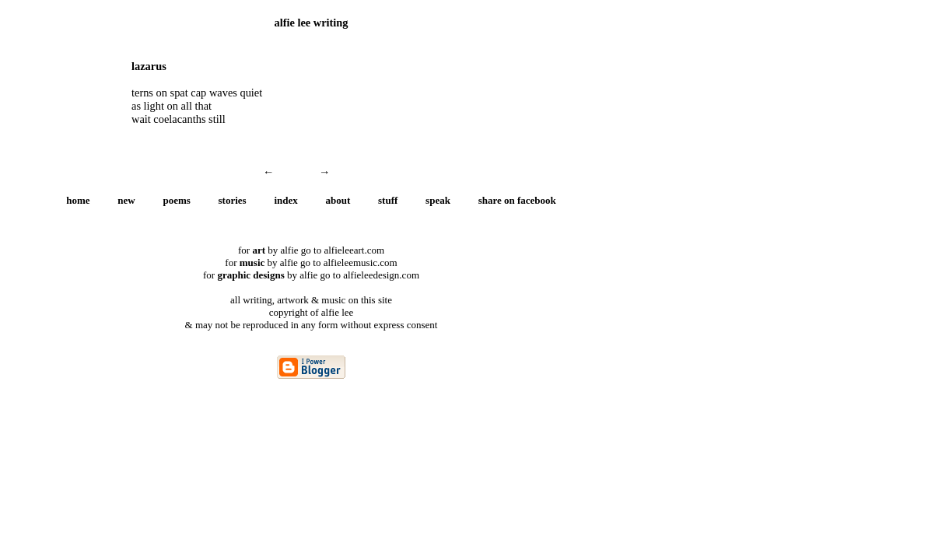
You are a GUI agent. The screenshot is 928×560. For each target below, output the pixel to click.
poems (176, 200)
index (285, 200)
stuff (388, 200)
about (338, 200)
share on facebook (517, 200)
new (126, 200)
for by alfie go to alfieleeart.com (311, 250)
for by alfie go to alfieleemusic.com (311, 262)
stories (233, 200)
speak (438, 200)
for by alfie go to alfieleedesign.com (311, 275)
